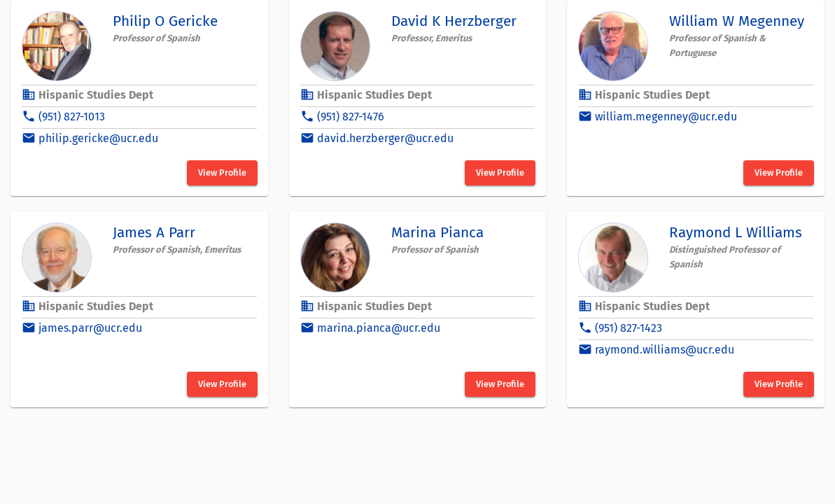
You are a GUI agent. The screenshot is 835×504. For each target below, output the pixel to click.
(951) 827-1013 (72, 117)
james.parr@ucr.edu (90, 328)
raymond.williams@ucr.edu (665, 350)
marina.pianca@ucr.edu (379, 328)
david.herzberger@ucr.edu (385, 138)
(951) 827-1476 (351, 117)
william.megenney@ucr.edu (666, 117)
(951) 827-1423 (629, 328)
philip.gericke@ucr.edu (98, 138)
